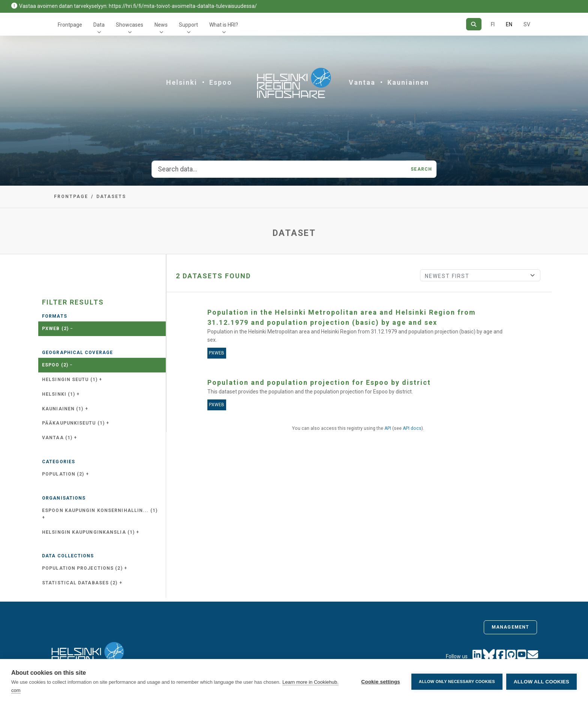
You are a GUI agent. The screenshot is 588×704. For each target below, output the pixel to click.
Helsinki (182, 82)
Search (421, 169)
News (161, 25)
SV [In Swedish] (527, 24)
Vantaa (362, 82)
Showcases (130, 25)
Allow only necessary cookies (457, 681)
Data (99, 25)
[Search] (474, 24)
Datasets (111, 197)
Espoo (221, 82)
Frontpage (70, 25)
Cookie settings (381, 682)
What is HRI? (224, 25)
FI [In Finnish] (493, 24)
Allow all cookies (541, 682)
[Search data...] (279, 169)
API (388, 428)
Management (510, 627)
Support (188, 25)
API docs (412, 428)
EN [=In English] (509, 24)
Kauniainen (408, 82)
